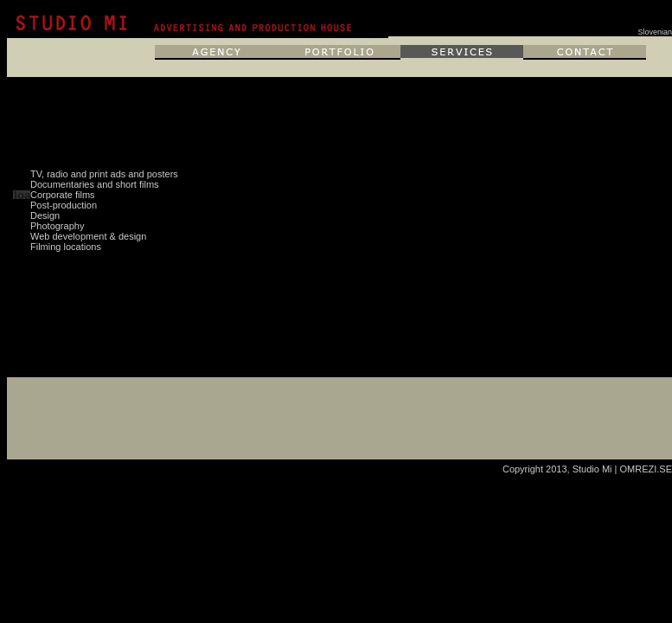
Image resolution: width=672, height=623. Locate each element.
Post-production (64, 205)
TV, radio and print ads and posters (104, 174)
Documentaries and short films (95, 184)
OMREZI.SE (646, 469)
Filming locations (66, 247)
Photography (57, 226)
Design (45, 215)
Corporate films (63, 195)
